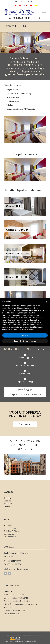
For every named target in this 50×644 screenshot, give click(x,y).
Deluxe (7, 506)
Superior (7, 501)
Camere (15, 30)
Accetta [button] (25, 335)
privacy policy (31, 308)
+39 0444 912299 (21, 18)
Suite (6, 509)
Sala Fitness (9, 534)
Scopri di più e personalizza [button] (25, 341)
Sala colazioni (10, 528)
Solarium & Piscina (12, 531)
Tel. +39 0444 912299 (12, 561)
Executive (8, 504)
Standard (8, 498)
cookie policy (35, 318)
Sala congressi (10, 537)
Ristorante (8, 525)
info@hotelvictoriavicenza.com (16, 569)
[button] (47, 302)
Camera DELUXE (16, 26)
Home (10, 30)
